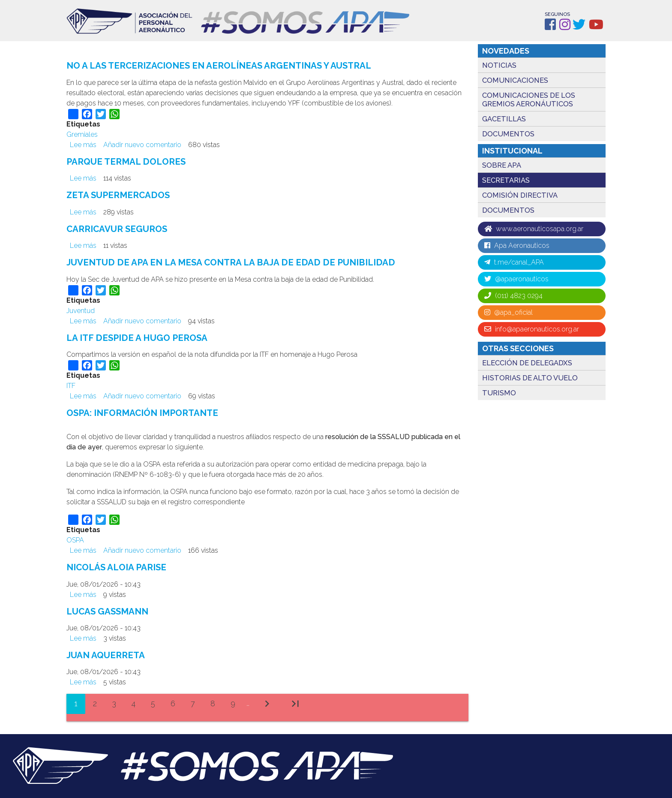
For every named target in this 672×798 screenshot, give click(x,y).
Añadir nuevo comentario (142, 145)
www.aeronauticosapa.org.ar (534, 229)
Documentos (508, 134)
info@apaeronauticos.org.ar (532, 329)
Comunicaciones (515, 80)
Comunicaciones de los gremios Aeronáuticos (529, 99)
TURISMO (499, 393)
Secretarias (506, 180)
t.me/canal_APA (514, 262)
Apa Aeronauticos (517, 245)
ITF (71, 385)
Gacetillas (504, 119)
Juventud (81, 310)
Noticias (499, 65)
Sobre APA (502, 165)
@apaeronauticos (516, 279)
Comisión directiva (520, 195)
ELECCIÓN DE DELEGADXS (527, 363)
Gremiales (82, 134)
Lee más (83, 145)
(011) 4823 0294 (513, 296)
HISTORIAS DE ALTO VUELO (530, 378)
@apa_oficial (508, 312)
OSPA (75, 539)
